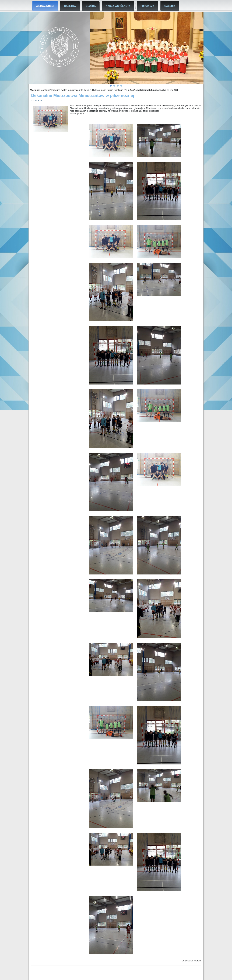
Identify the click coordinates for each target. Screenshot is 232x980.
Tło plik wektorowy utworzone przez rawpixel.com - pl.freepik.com (176, 976)
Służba (91, 6)
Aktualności (45, 6)
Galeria (170, 6)
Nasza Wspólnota (118, 6)
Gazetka (70, 6)
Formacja (147, 6)
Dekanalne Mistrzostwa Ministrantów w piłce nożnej (83, 95)
